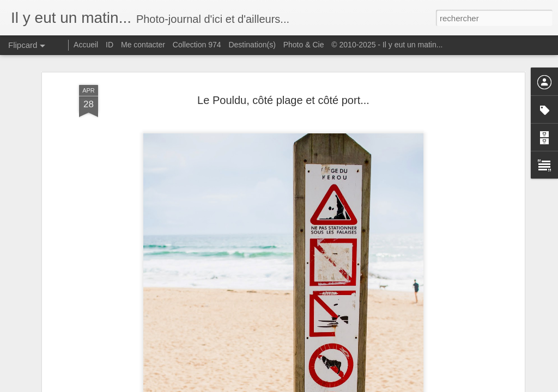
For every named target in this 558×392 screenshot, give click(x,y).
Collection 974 (197, 45)
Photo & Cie (304, 45)
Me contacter (143, 45)
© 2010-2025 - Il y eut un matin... (387, 45)
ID (110, 45)
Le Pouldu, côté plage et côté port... (283, 100)
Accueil (86, 45)
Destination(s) (252, 45)
